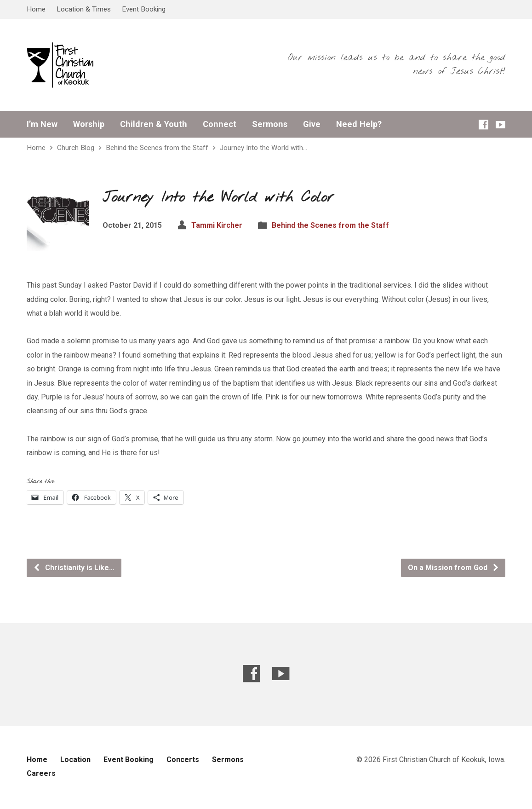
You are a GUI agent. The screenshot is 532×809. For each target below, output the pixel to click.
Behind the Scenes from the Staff (157, 148)
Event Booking (144, 9)
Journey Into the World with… (263, 148)
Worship (89, 124)
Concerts (183, 760)
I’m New (42, 124)
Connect (220, 124)
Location (75, 760)
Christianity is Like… (74, 568)
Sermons (270, 124)
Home (36, 9)
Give (312, 124)
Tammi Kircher (217, 225)
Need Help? (359, 124)
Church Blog (76, 148)
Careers (41, 773)
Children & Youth (154, 124)
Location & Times (84, 9)
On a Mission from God (454, 568)
